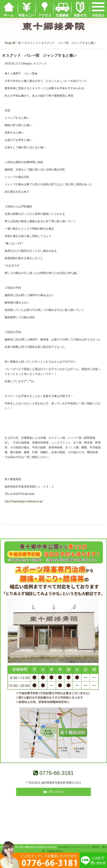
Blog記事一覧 (13, 43)
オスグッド (31, 43)
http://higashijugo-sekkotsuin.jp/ (24, 501)
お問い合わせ (53, 792)
